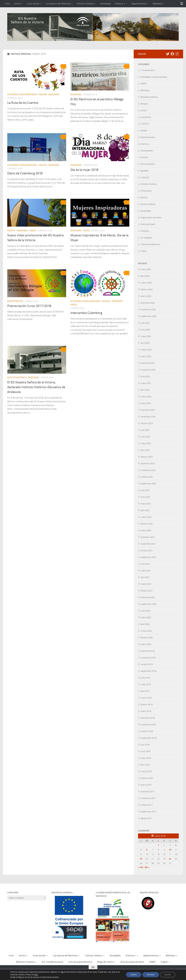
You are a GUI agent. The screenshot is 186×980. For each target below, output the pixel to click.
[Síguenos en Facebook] (172, 54)
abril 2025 (145, 343)
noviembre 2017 (148, 798)
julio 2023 (145, 430)
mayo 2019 (146, 684)
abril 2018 (145, 765)
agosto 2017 (146, 818)
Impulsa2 (145, 177)
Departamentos (139, 4)
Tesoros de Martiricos (150, 244)
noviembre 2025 (148, 310)
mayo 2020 (146, 617)
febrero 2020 (147, 638)
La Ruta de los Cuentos (23, 103)
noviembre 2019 (148, 658)
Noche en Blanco (148, 204)
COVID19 (145, 124)
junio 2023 (145, 437)
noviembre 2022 (148, 470)
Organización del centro (151, 218)
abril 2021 (145, 577)
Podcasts (145, 231)
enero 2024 (146, 403)
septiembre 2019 (149, 671)
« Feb (141, 867)
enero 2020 (146, 644)
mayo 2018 (146, 758)
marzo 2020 (146, 631)
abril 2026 (145, 276)
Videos (33, 231)
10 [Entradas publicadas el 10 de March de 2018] (170, 850)
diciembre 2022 (148, 464)
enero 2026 (146, 296)
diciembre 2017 (148, 792)
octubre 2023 (147, 423)
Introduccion (146, 191)
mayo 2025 (146, 336)
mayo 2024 (146, 383)
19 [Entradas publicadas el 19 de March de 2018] (141, 859)
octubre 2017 (147, 805)
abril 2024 (145, 390)
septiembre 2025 (149, 316)
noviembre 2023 (148, 417)
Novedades (105, 4)
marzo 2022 (146, 517)
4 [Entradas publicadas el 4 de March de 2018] (176, 845)
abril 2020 (145, 624)
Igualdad (145, 171)
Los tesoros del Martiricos (58, 4)
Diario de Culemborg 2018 (25, 173)
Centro (17, 4)
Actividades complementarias (22, 95)
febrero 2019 (147, 705)
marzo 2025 (146, 350)
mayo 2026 (146, 269)
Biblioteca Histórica (149, 97)
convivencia (146, 117)
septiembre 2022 (149, 484)
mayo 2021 (146, 571)
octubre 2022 (147, 477)
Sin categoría (146, 238)
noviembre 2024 (148, 370)
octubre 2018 (147, 731)
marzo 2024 (146, 397)
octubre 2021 (147, 551)
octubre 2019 (147, 664)
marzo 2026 (146, 283)
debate (144, 131)
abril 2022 (145, 510)
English (164, 962)
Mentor (43, 95)
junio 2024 (145, 376)
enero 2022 (146, 530)
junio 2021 (145, 564)
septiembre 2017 (149, 812)
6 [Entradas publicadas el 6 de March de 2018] (147, 850)
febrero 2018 (147, 778)
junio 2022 (145, 497)
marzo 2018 (146, 771)
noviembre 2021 (148, 544)
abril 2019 (145, 691)
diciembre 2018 (148, 718)
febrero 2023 (147, 457)
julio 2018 (145, 745)
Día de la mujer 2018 (84, 170)
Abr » (147, 867)
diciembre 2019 (148, 651)
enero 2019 (146, 711)
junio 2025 (145, 330)
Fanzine (144, 157)
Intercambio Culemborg (86, 313)
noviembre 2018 (148, 725)
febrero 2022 (147, 524)
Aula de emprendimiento (80, 962)
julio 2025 (145, 323)
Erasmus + (120, 4)
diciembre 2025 (148, 303)
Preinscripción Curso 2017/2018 (29, 306)
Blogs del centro (105, 962)
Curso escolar (33, 4)
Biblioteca (157, 4)
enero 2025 (146, 356)
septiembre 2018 (149, 738)
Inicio (7, 4)
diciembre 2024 (148, 363)
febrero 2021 (147, 591)
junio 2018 (145, 751)
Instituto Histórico (85, 4)
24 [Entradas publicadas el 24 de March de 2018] (170, 859)
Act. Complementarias (53, 962)
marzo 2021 (146, 584)
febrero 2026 (147, 289)
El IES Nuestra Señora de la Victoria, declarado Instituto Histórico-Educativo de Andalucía (36, 387)
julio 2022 (145, 490)
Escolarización (147, 151)
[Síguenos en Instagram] (177, 54)
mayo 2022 (146, 504)
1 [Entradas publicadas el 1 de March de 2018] (158, 845)
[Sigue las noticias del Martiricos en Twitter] (168, 54)
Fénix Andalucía (148, 164)
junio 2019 (145, 678)
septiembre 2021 (149, 557)
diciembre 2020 (148, 597)
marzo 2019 (146, 698)
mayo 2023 (146, 443)
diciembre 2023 (148, 410)
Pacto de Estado (148, 224)
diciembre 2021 (148, 537)
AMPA (144, 84)
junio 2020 (145, 611)
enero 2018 (146, 785)
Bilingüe (144, 104)
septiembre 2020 (149, 604)
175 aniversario (148, 70)
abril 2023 (145, 450)
